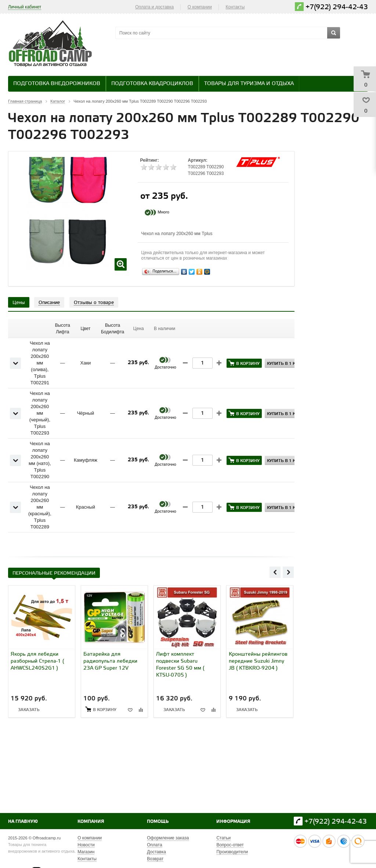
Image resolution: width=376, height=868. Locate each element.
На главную (23, 822)
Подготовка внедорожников (57, 84)
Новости (86, 845)
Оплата (154, 845)
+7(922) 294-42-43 (337, 7)
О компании (200, 7)
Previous (275, 572)
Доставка (156, 852)
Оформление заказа (168, 838)
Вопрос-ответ (230, 845)
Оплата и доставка (154, 7)
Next (288, 572)
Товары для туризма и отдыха (249, 84)
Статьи (223, 838)
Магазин (86, 852)
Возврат (155, 859)
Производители (232, 852)
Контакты (235, 7)
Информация (233, 822)
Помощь (158, 822)
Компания (91, 822)
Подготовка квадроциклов (152, 84)
